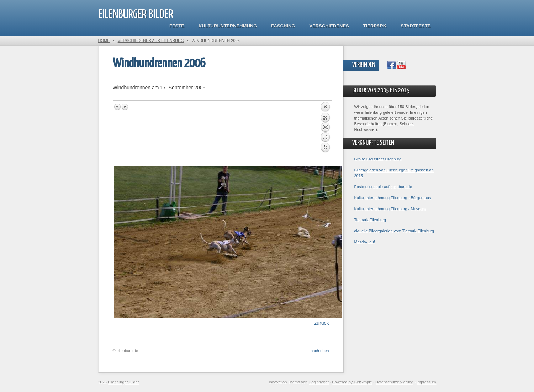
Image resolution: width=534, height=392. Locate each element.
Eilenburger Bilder (136, 15)
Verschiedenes (329, 26)
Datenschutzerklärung (394, 382)
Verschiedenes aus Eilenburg (151, 41)
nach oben (320, 351)
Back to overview (325, 134)
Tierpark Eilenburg (370, 220)
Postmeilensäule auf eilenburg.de (383, 187)
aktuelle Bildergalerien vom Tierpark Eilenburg (394, 231)
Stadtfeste (416, 26)
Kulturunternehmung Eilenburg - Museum (390, 209)
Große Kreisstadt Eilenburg (378, 159)
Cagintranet (319, 382)
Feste (177, 26)
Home (104, 41)
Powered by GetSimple (352, 382)
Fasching (283, 26)
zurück (321, 323)
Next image (125, 107)
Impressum (426, 382)
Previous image (118, 107)
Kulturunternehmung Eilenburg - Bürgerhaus (393, 198)
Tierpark (375, 26)
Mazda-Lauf (365, 242)
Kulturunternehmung (228, 26)
